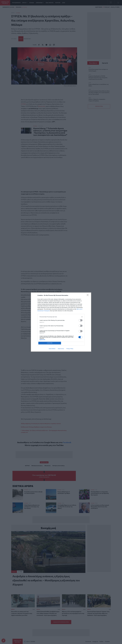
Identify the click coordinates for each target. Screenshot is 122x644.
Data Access (61, 349)
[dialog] (61, 322)
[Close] (88, 296)
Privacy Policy (70, 349)
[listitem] (61, 317)
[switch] (80, 320)
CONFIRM (50, 343)
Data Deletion (52, 349)
